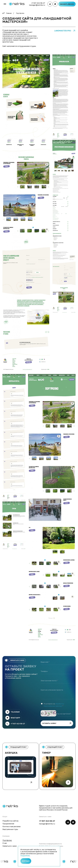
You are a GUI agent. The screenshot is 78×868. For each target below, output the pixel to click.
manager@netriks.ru (37, 5)
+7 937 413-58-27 (38, 3)
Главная (9, 13)
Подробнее (25, 856)
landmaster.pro (63, 31)
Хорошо (26, 861)
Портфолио (20, 13)
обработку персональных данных (54, 707)
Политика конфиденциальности (50, 846)
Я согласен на (54, 707)
